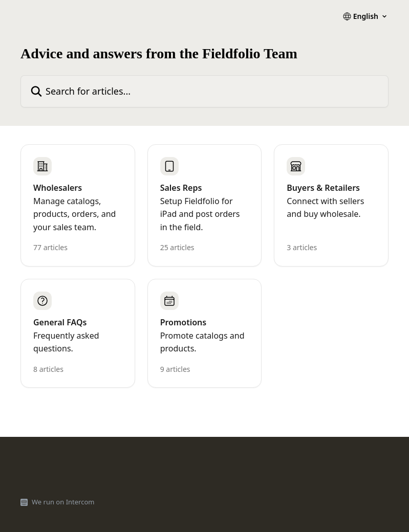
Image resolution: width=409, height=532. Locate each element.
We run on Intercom (63, 502)
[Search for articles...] (204, 91)
